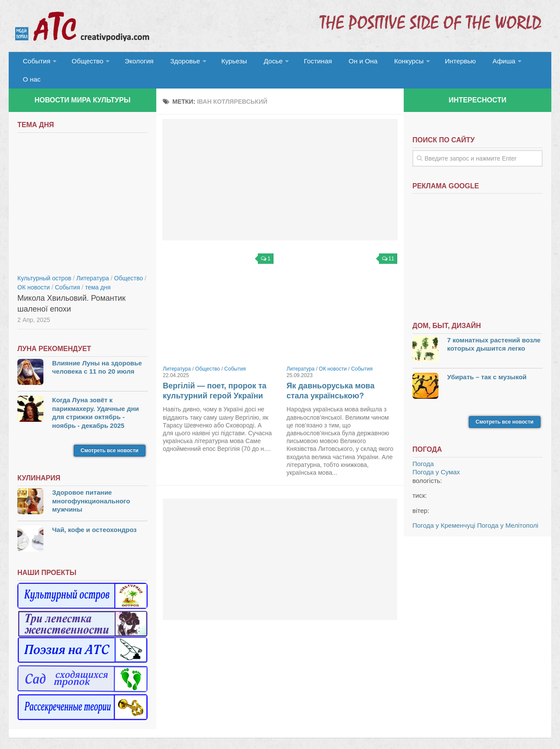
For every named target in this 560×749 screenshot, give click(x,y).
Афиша (476, 63)
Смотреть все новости (110, 436)
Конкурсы (386, 63)
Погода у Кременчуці (444, 511)
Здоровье (177, 63)
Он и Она (344, 63)
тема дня (98, 273)
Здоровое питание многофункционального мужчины (91, 486)
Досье (259, 63)
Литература (177, 354)
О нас (516, 63)
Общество (85, 63)
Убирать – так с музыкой (487, 362)
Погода (423, 449)
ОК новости (333, 354)
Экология (134, 63)
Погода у (436, 457)
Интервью (436, 63)
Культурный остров (44, 263)
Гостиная (302, 63)
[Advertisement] (280, 165)
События (36, 63)
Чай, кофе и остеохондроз (94, 515)
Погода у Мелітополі (508, 511)
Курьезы (224, 63)
